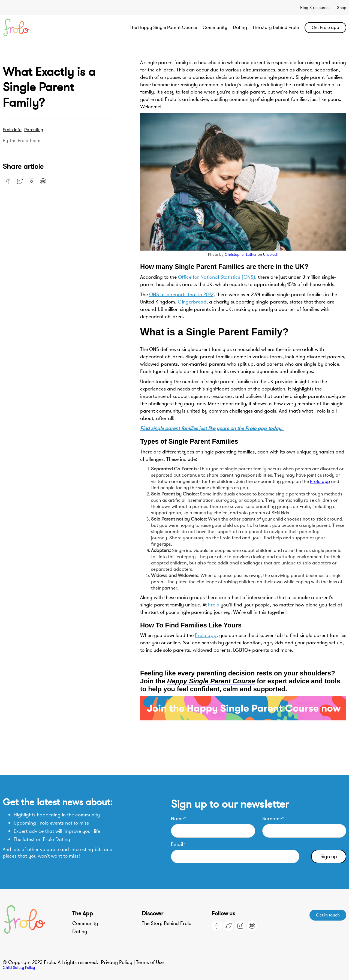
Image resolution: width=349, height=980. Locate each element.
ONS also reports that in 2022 (181, 294)
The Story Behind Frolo (167, 923)
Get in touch (328, 915)
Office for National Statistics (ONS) (217, 277)
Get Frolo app (325, 28)
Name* (178, 819)
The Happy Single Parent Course (163, 27)
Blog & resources (315, 8)
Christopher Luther (241, 255)
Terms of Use (150, 962)
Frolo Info (12, 130)
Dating (240, 27)
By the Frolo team (22, 141)
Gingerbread (192, 302)
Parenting (34, 130)
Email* (178, 844)
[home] (37, 28)
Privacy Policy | (118, 962)
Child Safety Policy (19, 968)
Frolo (214, 605)
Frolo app (320, 481)
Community (215, 27)
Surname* (273, 819)
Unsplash (271, 255)
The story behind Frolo (276, 27)
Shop (342, 8)
